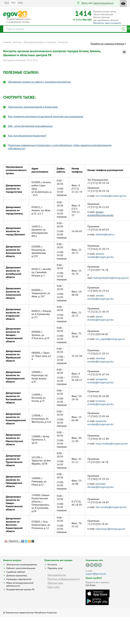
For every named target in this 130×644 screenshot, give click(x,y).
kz (124, 529)
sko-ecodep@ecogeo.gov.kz (111, 507)
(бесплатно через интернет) (107, 23)
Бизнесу (17, 42)
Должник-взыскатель (17, 576)
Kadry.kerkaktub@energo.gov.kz (111, 278)
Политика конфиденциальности (64, 579)
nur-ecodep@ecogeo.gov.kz (111, 196)
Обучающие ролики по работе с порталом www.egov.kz (39, 82)
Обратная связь (55, 583)
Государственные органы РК (20, 589)
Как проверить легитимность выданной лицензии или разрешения (46, 116)
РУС (14, 3)
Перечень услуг (55, 568)
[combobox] (65, 29)
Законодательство (57, 575)
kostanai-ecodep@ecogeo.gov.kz (100, 402)
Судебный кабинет (16, 572)
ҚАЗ (7, 3)
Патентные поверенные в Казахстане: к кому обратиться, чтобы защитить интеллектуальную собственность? (60, 147)
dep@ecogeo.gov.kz (103, 487)
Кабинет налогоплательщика (21, 568)
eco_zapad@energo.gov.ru (110, 339)
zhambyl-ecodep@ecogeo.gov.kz (100, 360)
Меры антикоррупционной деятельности (20, 584)
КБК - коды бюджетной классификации (30, 126)
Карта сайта (54, 587)
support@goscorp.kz (96, 574)
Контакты (52, 564)
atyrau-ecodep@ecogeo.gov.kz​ (100, 318)
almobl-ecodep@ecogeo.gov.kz (100, 297)
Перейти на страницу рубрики (107, 44)
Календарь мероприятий (19, 579)
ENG (20, 3)
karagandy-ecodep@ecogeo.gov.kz (100, 381)
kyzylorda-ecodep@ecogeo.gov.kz (100, 423)
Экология (63, 42)
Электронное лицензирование (22, 564)
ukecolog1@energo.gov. (109, 529)
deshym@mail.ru (105, 234)
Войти (85, 3)
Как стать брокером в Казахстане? (27, 136)
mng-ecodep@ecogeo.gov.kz (112, 443)
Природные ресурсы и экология (40, 42)
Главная (7, 42)
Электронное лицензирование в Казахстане (33, 107)
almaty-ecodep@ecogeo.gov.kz (100, 213)
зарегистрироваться (103, 3)
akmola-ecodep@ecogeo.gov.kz (100, 255)
